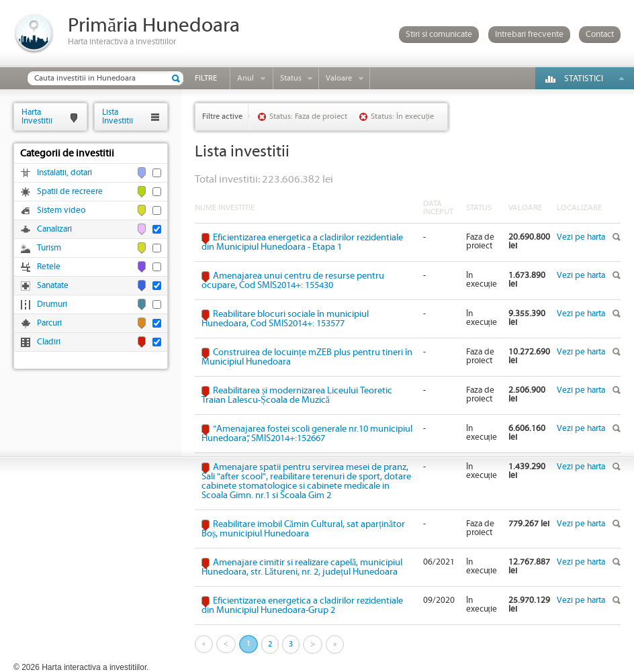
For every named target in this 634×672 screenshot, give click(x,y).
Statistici (584, 79)
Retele (49, 267)
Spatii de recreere (70, 192)
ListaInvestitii (118, 116)
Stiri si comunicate (439, 35)
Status (291, 78)
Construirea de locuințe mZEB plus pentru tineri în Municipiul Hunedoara (307, 357)
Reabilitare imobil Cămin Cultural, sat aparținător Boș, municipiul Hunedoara (303, 529)
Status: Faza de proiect (308, 116)
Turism (49, 248)
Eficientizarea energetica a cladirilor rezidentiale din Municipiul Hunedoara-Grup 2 (302, 606)
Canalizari (54, 229)
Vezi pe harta (581, 237)
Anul (245, 78)
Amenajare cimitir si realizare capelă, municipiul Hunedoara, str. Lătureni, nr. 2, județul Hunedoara (302, 567)
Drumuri (52, 304)
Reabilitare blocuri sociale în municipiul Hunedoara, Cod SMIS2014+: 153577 (285, 319)
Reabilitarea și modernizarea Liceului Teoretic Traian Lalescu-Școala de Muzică (297, 395)
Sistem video (61, 210)
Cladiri (49, 342)
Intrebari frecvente (529, 35)
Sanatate (53, 286)
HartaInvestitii (37, 116)
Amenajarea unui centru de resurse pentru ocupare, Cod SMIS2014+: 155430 (293, 281)
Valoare (339, 78)
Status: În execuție (402, 116)
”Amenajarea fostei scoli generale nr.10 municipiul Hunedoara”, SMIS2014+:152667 (307, 434)
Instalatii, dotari (64, 173)
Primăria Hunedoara (154, 26)
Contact (600, 35)
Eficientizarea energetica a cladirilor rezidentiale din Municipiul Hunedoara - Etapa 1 (302, 242)
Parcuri (49, 323)
